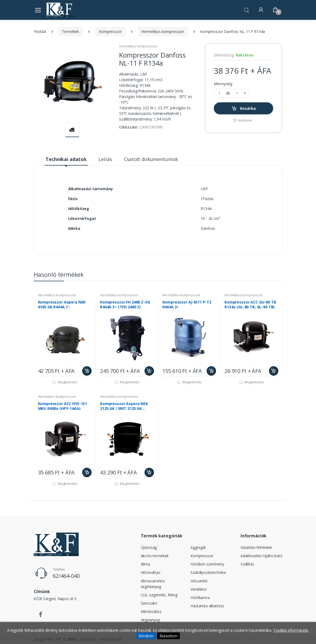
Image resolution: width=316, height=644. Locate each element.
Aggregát (198, 547)
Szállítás (247, 564)
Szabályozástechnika (208, 572)
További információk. (291, 630)
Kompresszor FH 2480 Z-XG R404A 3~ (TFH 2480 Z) (125, 305)
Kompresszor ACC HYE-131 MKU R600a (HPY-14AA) (63, 406)
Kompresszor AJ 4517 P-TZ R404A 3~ (187, 305)
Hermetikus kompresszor (163, 31)
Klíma (145, 564)
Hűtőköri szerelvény (207, 564)
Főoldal (40, 31)
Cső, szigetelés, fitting (159, 595)
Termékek (70, 31)
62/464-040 (66, 576)
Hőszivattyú (151, 572)
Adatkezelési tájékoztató (262, 556)
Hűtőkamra (200, 598)
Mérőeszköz (151, 611)
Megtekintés (65, 382)
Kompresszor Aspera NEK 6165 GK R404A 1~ (62, 305)
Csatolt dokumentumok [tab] (151, 159)
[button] (246, 9)
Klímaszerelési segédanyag (153, 584)
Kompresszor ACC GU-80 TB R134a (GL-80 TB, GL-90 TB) (250, 305)
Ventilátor (199, 589)
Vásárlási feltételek (256, 547)
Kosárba (244, 109)
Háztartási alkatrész (207, 606)
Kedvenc (243, 120)
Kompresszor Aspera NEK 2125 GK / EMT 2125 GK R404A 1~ (124, 406)
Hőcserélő (199, 581)
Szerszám (149, 603)
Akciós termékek (155, 556)
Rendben (146, 636)
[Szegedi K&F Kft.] (60, 10)
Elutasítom (169, 636)
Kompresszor (110, 31)
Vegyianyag (150, 620)
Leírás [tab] (105, 159)
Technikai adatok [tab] (66, 159)
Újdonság (149, 547)
